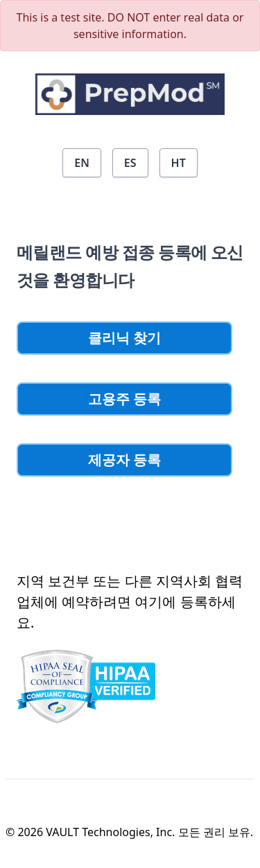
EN (82, 163)
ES (130, 163)
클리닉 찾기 (124, 338)
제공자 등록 (124, 460)
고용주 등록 (124, 399)
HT (179, 163)
